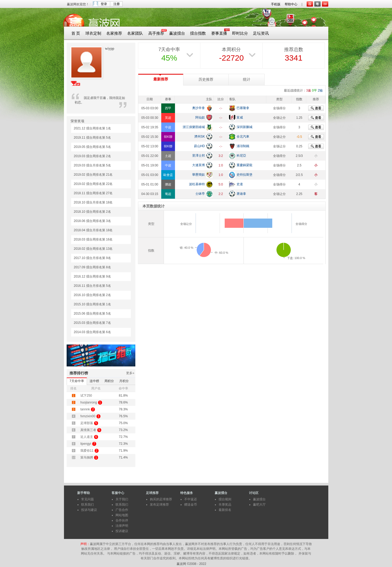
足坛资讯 (261, 33)
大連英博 (199, 165)
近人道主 (87, 437)
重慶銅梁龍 (245, 165)
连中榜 (94, 381)
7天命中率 (77, 381)
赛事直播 (219, 33)
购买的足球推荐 (161, 499)
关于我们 (122, 499)
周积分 (109, 381)
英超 (168, 118)
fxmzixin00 (88, 416)
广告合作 (122, 510)
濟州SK (200, 137)
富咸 (240, 117)
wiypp (110, 49)
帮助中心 (291, 4)
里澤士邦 (199, 156)
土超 (168, 156)
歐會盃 (168, 175)
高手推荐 (156, 33)
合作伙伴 (122, 520)
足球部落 (87, 423)
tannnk (85, 409)
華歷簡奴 (199, 175)
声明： (85, 544)
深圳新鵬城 (245, 127)
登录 (104, 4)
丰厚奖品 (225, 505)
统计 (247, 80)
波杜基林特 (197, 184)
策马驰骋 (87, 457)
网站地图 (122, 515)
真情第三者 (88, 430)
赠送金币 (191, 505)
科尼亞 (241, 156)
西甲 (168, 108)
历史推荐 (206, 80)
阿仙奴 (200, 117)
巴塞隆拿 (243, 108)
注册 (117, 4)
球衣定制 (93, 33)
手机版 (276, 4)
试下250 (86, 396)
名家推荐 (114, 33)
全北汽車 (243, 137)
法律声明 (122, 526)
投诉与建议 (89, 510)
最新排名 (225, 510)
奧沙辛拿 (199, 108)
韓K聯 (168, 137)
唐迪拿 (241, 194)
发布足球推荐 (159, 505)
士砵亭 (200, 194)
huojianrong (89, 402)
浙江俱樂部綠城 (194, 127)
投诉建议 (122, 531)
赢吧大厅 (259, 505)
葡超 (168, 194)
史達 (240, 184)
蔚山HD (199, 146)
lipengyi (86, 444)
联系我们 (87, 505)
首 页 (76, 33)
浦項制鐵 (243, 146)
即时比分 (240, 33)
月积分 (124, 381)
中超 (168, 127)
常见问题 (87, 499)
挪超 (168, 184)
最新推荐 (161, 79)
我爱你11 (87, 451)
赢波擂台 (177, 33)
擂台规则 (225, 499)
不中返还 (191, 499)
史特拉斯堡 (245, 175)
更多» (130, 373)
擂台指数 (198, 33)
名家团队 (135, 33)
